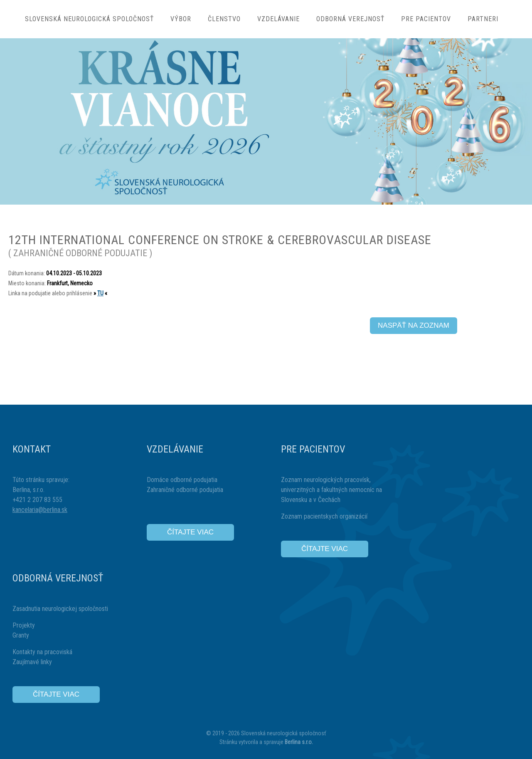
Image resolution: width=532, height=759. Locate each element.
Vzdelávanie (278, 19)
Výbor (181, 19)
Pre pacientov (426, 19)
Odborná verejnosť (350, 19)
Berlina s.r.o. (299, 742)
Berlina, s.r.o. (28, 490)
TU (100, 293)
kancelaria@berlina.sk (40, 510)
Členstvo (224, 19)
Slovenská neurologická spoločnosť (89, 19)
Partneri (483, 19)
